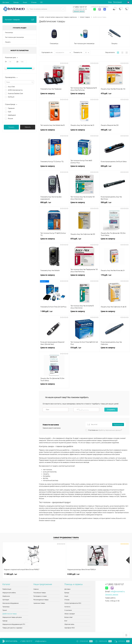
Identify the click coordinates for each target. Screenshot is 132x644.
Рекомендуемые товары (41, 600)
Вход (110, 2)
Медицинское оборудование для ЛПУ (14, 624)
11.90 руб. (105, 574)
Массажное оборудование (11, 603)
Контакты (67, 607)
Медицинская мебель (9, 593)
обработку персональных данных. (110, 430)
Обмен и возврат (70, 614)
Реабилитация (7, 589)
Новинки (36, 589)
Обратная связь (69, 624)
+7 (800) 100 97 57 (26, 641)
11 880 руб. (10, 574)
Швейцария (12, 115)
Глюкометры (9, 33)
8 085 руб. (42, 574)
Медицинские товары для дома (12, 617)
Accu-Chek (11, 87)
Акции (25, 2)
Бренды (16, 2)
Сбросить (28, 127)
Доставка (6, 2)
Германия (11, 108)
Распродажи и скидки (40, 596)
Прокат (5, 610)
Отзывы (34, 2)
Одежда (5, 621)
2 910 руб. (73, 574)
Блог (66, 621)
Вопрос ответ (69, 617)
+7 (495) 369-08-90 (80, 9)
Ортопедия (6, 600)
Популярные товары (40, 593)
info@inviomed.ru (118, 592)
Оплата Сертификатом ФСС (73, 603)
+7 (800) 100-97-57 (80, 7)
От (6, 62)
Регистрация (117, 2)
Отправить (111, 410)
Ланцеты (8, 42)
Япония (10, 119)
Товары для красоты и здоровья (12, 628)
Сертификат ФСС (70, 628)
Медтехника (6, 596)
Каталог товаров (19, 19)
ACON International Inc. (15, 90)
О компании (68, 610)
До (17, 62)
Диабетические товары (10, 614)
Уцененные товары (39, 603)
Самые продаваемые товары (66, 538)
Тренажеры (6, 607)
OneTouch (11, 97)
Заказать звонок (79, 11)
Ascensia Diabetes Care (15, 94)
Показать (11, 127)
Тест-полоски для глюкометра (14, 37)
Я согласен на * (105, 430)
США (10, 112)
